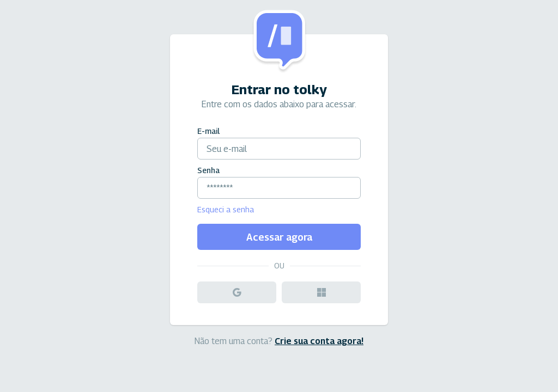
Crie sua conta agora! (319, 341)
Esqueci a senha (226, 209)
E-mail (208, 131)
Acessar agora (279, 237)
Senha (208, 170)
